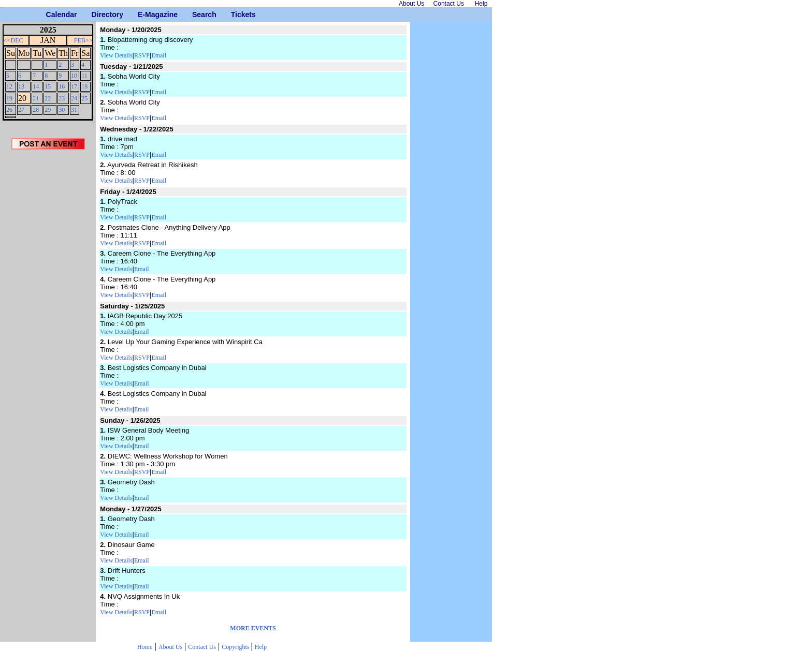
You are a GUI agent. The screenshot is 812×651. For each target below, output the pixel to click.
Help (261, 647)
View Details (116, 55)
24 (74, 98)
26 (9, 110)
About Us (170, 647)
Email (159, 55)
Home (145, 647)
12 (9, 86)
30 (62, 110)
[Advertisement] (48, 325)
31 (74, 110)
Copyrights (236, 647)
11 (84, 76)
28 (36, 110)
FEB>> (83, 40)
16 (62, 86)
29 (48, 110)
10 (74, 76)
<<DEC (13, 40)
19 (9, 98)
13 (21, 86)
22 (48, 98)
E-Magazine (142, 14)
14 (36, 86)
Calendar (50, 14)
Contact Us (202, 647)
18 (84, 86)
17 (74, 86)
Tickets (235, 14)
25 (84, 98)
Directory (96, 14)
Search (196, 14)
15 (48, 86)
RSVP (142, 55)
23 (62, 98)
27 (21, 110)
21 (36, 98)
